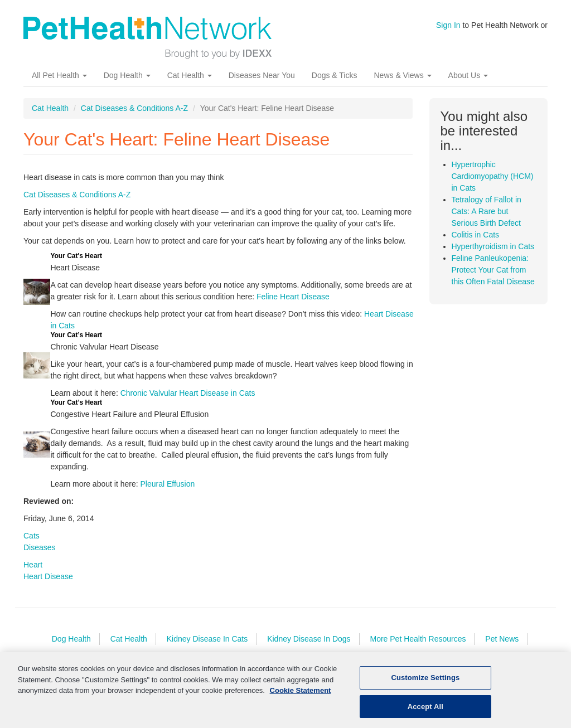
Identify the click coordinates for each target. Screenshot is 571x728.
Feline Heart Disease (293, 297)
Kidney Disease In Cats (207, 639)
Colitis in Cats (476, 235)
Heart (33, 565)
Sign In (448, 25)
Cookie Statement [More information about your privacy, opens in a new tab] (301, 695)
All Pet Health (59, 75)
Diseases (40, 547)
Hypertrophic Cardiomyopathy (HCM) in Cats (493, 176)
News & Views (402, 75)
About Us (468, 75)
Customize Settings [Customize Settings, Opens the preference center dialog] (425, 682)
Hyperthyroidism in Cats (493, 246)
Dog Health (127, 75)
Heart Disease (48, 576)
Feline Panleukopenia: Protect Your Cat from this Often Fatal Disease (493, 270)
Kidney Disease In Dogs (309, 639)
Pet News (502, 639)
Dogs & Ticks (335, 75)
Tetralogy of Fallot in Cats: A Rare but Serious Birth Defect (487, 211)
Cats (32, 536)
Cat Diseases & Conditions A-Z (134, 108)
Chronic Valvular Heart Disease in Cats (188, 393)
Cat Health (190, 75)
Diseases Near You (262, 75)
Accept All (425, 711)
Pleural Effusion (167, 484)
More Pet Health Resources (418, 639)
